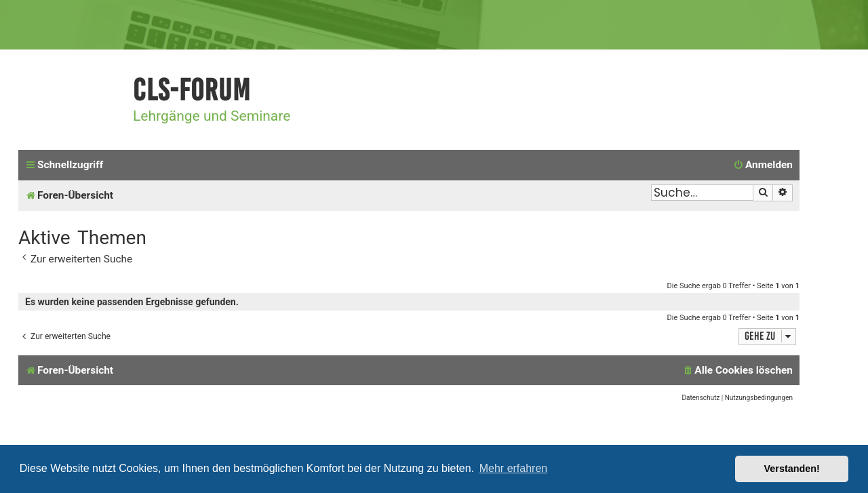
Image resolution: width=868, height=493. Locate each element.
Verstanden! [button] (792, 469)
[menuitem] (763, 165)
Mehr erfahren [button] (514, 468)
